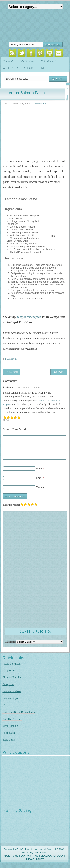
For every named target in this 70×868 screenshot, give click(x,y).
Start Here (35, 68)
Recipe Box (9, 733)
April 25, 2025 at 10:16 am (29, 387)
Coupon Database (12, 691)
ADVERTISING (11, 856)
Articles (11, 68)
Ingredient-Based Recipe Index (19, 712)
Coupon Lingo (10, 698)
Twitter (22, 53)
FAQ (5, 705)
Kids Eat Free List (12, 719)
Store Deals (8, 740)
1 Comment (39, 104)
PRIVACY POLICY (35, 859)
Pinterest (40, 53)
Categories (8, 684)
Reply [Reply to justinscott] (6, 420)
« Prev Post (12, 372)
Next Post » (59, 372)
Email (59, 53)
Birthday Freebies (12, 677)
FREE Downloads (12, 664)
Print (53, 236)
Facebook (31, 53)
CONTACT (26, 856)
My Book (49, 61)
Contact (28, 61)
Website (40, 487)
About (9, 61)
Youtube (49, 53)
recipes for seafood (29, 317)
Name (39, 469)
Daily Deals (9, 671)
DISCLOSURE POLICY (52, 856)
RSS (12, 53)
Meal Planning (10, 726)
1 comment (11, 359)
